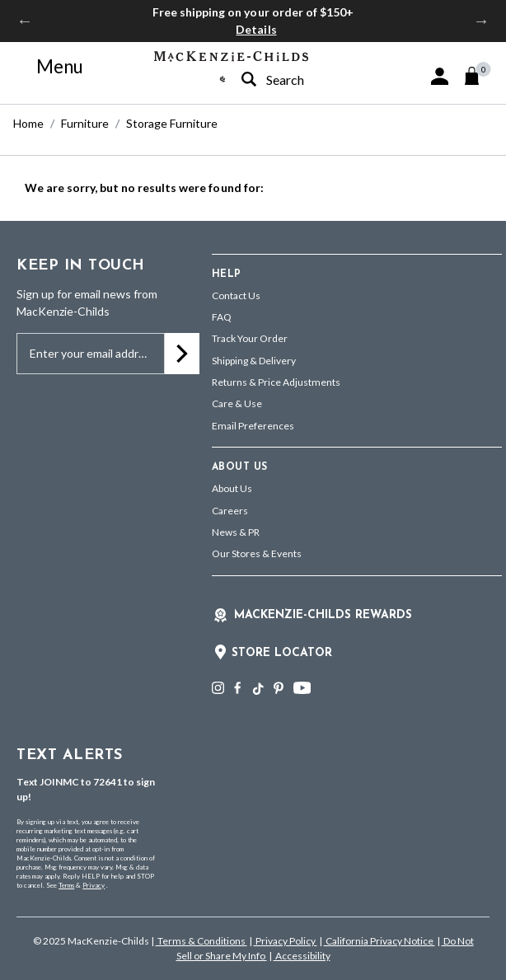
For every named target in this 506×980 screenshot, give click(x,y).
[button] (440, 76)
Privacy (94, 885)
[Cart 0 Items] (479, 76)
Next (481, 21)
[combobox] (297, 80)
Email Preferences (253, 426)
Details (256, 29)
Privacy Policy (286, 941)
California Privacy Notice (379, 941)
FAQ (222, 317)
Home (28, 123)
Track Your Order (250, 338)
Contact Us (236, 295)
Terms (66, 885)
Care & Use (237, 403)
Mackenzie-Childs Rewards (323, 615)
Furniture (85, 123)
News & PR (236, 532)
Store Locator (282, 653)
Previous (25, 21)
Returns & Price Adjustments (276, 382)
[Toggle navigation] (50, 67)
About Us (232, 488)
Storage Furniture (172, 123)
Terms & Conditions (201, 941)
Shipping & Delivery (254, 361)
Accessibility (302, 956)
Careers (230, 511)
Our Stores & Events (257, 553)
